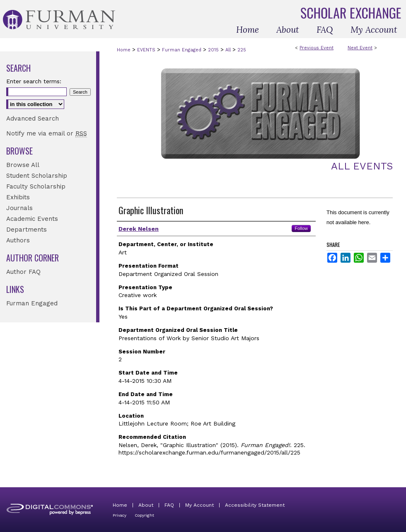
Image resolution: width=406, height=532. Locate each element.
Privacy (120, 515)
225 (242, 50)
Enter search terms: (34, 81)
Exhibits (18, 197)
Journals (19, 208)
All (229, 50)
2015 (214, 50)
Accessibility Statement (255, 505)
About (146, 505)
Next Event (360, 48)
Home (124, 50)
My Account (199, 505)
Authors (18, 240)
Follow (301, 228)
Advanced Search (33, 118)
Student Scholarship (37, 176)
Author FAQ (23, 272)
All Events (362, 166)
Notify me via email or (47, 133)
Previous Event (317, 48)
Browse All (23, 165)
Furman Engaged (182, 50)
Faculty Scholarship (36, 186)
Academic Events (32, 219)
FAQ (169, 505)
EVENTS (147, 50)
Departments (27, 230)
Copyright (144, 515)
